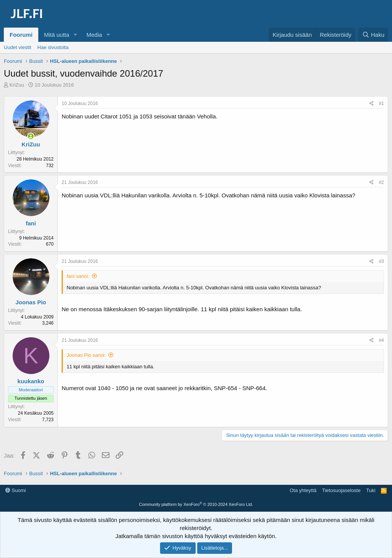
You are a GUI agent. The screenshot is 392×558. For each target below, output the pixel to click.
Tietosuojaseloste (341, 490)
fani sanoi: (78, 276)
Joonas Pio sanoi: (86, 355)
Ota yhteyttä (303, 490)
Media (94, 35)
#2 (381, 182)
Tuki (371, 490)
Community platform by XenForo (196, 504)
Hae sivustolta (53, 47)
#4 (381, 340)
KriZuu (17, 85)
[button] (75, 35)
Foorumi (21, 35)
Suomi (16, 490)
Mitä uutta (57, 35)
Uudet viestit (18, 47)
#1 (381, 103)
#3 (381, 261)
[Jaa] (372, 104)
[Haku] (373, 35)
